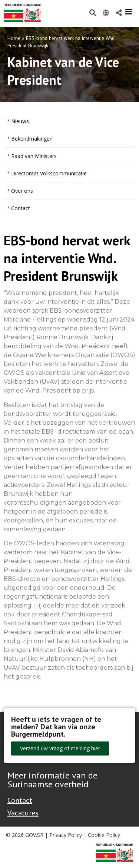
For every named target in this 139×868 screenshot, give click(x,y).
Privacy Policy (66, 835)
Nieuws (20, 121)
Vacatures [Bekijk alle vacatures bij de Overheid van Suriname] (23, 813)
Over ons (22, 191)
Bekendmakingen (32, 139)
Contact (21, 208)
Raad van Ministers (34, 156)
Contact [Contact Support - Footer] (20, 800)
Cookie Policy (104, 835)
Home (14, 38)
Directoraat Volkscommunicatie (49, 173)
